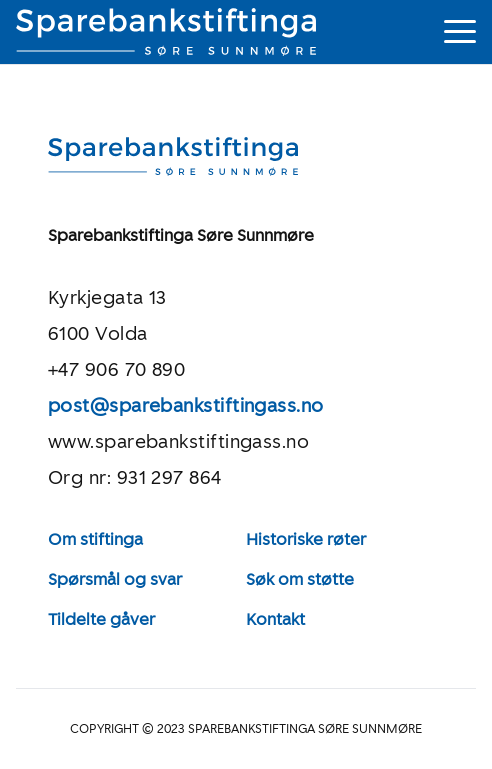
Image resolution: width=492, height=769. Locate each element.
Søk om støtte (300, 579)
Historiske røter (306, 539)
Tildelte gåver (101, 619)
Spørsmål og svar (115, 579)
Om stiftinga (95, 539)
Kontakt (275, 619)
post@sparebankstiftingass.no (186, 406)
